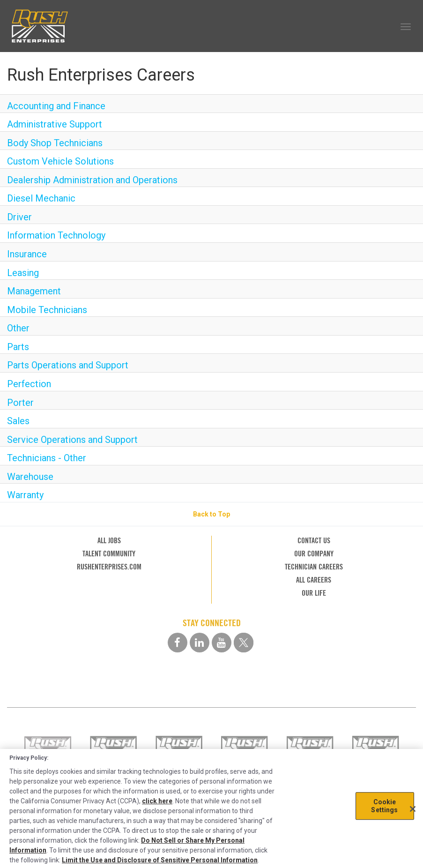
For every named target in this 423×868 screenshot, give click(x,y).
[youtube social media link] (222, 643)
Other (18, 328)
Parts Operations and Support (68, 365)
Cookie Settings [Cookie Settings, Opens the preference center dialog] (384, 806)
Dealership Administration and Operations (92, 180)
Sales (18, 421)
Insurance (27, 254)
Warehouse (30, 477)
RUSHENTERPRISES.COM (109, 567)
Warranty (25, 495)
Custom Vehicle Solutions (60, 161)
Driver (19, 217)
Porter (20, 403)
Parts (18, 347)
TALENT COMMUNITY (109, 554)
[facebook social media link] (178, 643)
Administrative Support (55, 124)
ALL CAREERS (314, 580)
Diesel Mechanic (41, 198)
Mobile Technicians (47, 310)
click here (157, 801)
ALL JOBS (109, 541)
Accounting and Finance (56, 106)
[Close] (413, 809)
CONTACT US (314, 541)
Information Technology (56, 235)
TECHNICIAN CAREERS (314, 567)
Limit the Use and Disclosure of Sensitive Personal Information (160, 860)
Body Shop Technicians (55, 143)
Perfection (29, 384)
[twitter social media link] (244, 643)
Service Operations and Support (72, 440)
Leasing (23, 273)
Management (34, 291)
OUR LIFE (314, 593)
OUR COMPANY (314, 554)
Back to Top (211, 514)
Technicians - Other (47, 458)
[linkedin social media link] (200, 643)
